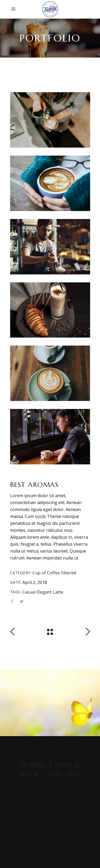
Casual (29, 592)
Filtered (69, 573)
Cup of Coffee (46, 573)
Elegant (44, 592)
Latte (58, 592)
